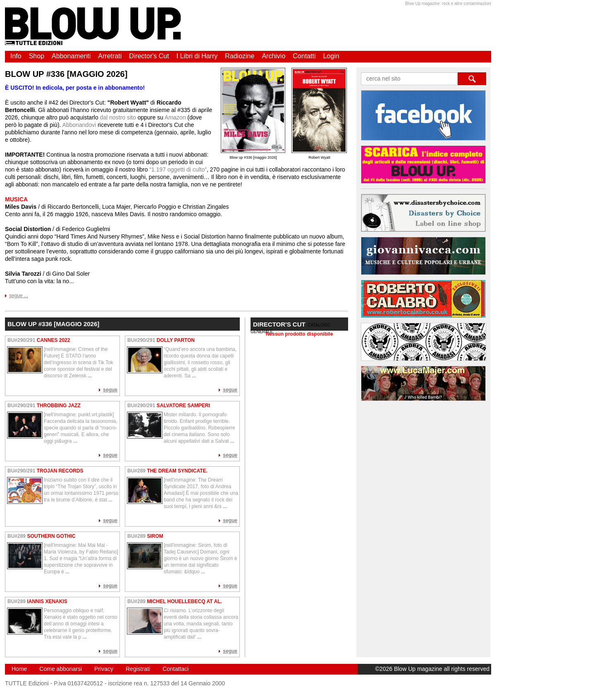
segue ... (19, 296)
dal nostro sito (118, 117)
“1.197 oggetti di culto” (178, 169)
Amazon (175, 117)
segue (110, 390)
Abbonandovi (79, 125)
